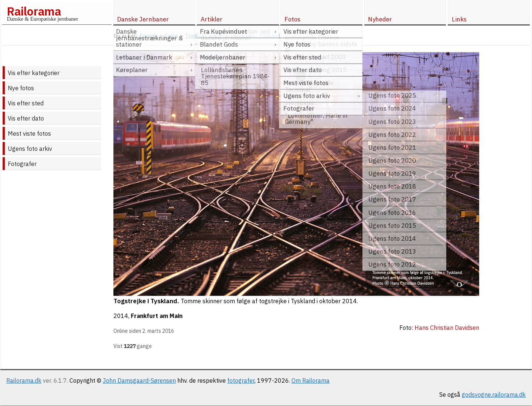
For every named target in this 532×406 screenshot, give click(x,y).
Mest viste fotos (29, 133)
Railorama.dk (24, 380)
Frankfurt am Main (157, 316)
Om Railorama (311, 380)
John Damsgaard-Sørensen (139, 380)
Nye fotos (21, 88)
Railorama (34, 11)
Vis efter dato (26, 118)
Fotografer (22, 164)
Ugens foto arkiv (30, 149)
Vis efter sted (26, 103)
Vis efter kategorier (34, 73)
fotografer (241, 380)
